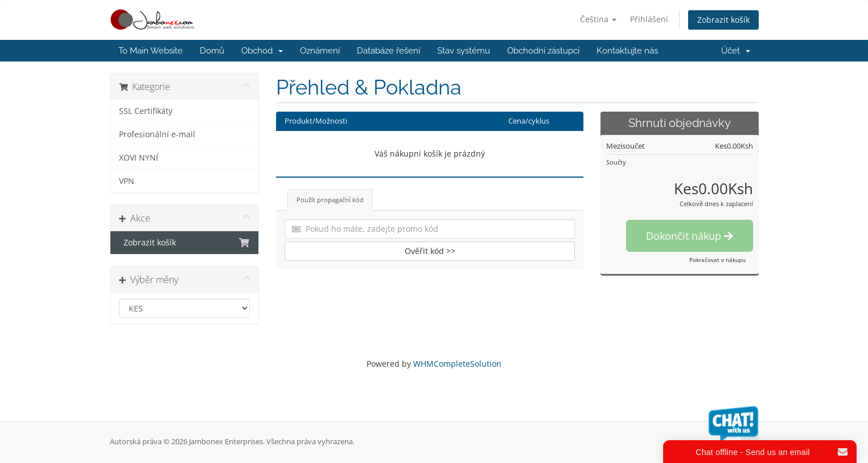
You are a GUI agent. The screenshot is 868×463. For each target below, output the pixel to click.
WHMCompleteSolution (457, 364)
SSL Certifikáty (146, 111)
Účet (736, 51)
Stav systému (464, 51)
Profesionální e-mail (157, 134)
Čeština (598, 19)
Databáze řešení (388, 51)
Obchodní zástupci (543, 51)
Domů (212, 51)
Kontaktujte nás (627, 51)
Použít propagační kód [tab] (330, 200)
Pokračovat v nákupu (717, 260)
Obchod (262, 51)
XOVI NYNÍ (139, 158)
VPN (127, 181)
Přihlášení (649, 19)
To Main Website (151, 51)
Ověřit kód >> (430, 251)
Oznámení (320, 51)
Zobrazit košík (723, 20)
